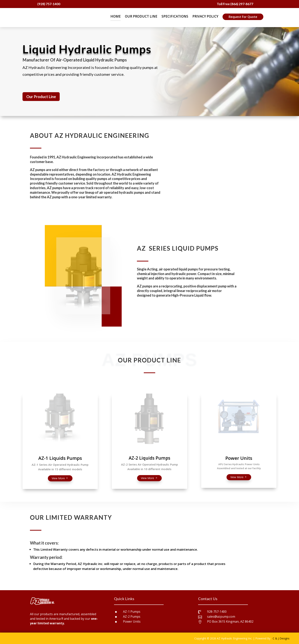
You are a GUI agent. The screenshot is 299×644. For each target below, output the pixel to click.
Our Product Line (41, 97)
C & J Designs (281, 638)
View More (58, 478)
